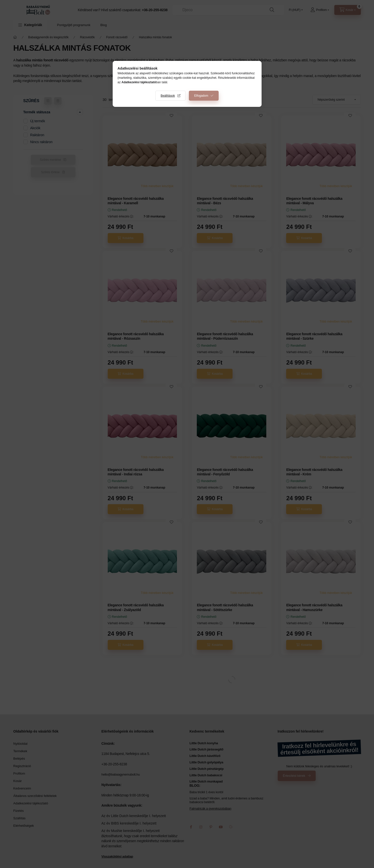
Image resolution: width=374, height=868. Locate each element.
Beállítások (168, 96)
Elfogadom (201, 96)
